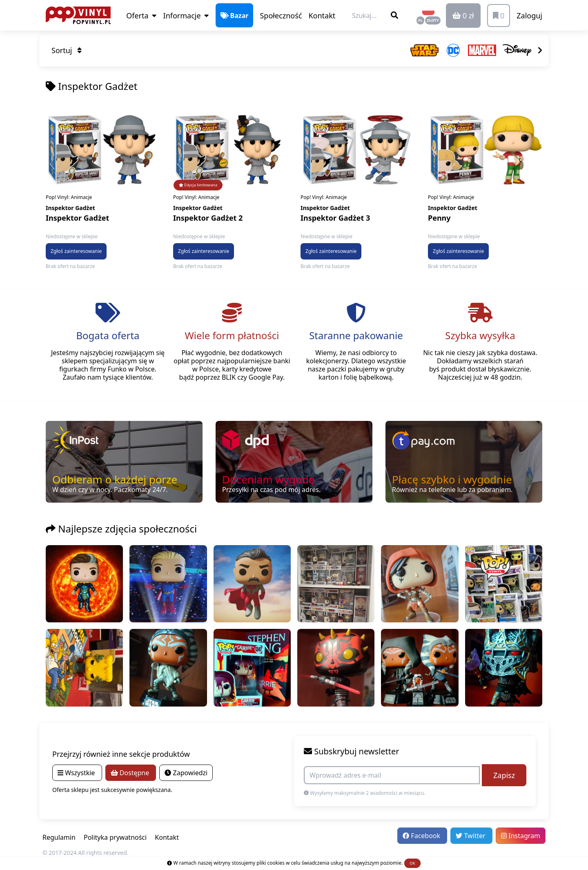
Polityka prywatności (115, 837)
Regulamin (59, 837)
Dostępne (131, 773)
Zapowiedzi (186, 773)
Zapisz (504, 775)
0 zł (463, 16)
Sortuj (67, 50)
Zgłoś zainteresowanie (76, 251)
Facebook (422, 836)
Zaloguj (529, 16)
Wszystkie (77, 773)
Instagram (521, 836)
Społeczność (281, 16)
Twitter (471, 836)
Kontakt (322, 16)
